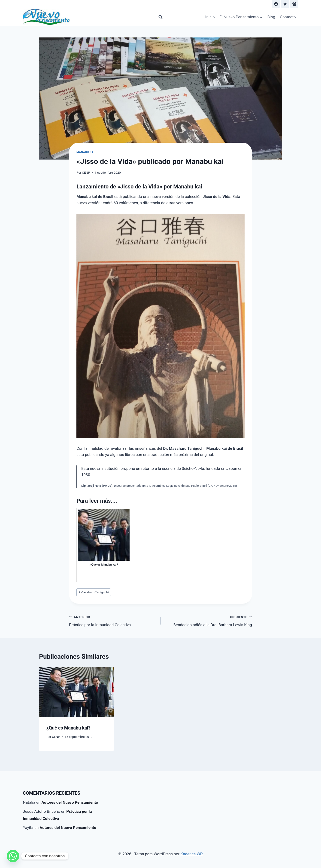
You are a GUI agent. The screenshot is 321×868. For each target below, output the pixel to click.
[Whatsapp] (13, 856)
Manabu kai (85, 152)
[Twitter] (285, 4)
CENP (86, 172)
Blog (271, 17)
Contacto (288, 17)
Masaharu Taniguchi (94, 592)
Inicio (210, 17)
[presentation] (76, 692)
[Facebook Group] (294, 4)
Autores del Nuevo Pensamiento (70, 802)
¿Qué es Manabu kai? (68, 728)
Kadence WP (192, 854)
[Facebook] (276, 4)
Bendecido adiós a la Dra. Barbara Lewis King (208, 620)
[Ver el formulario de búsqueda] (160, 17)
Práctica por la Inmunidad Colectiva (113, 620)
